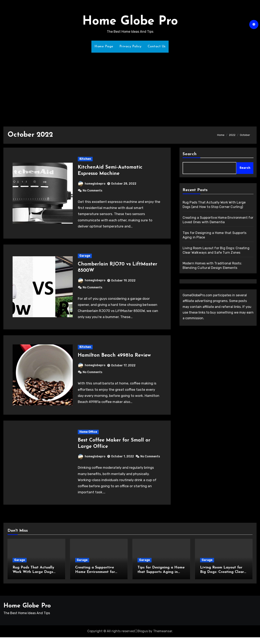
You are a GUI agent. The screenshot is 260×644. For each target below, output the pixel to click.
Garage (85, 256)
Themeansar (163, 631)
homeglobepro (92, 184)
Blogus (143, 631)
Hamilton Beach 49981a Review (114, 355)
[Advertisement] (130, 87)
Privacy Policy (131, 47)
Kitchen (85, 159)
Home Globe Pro (130, 22)
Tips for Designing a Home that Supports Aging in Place (161, 572)
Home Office (88, 432)
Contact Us (157, 47)
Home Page (104, 47)
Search (190, 154)
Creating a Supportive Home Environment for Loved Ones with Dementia (99, 572)
